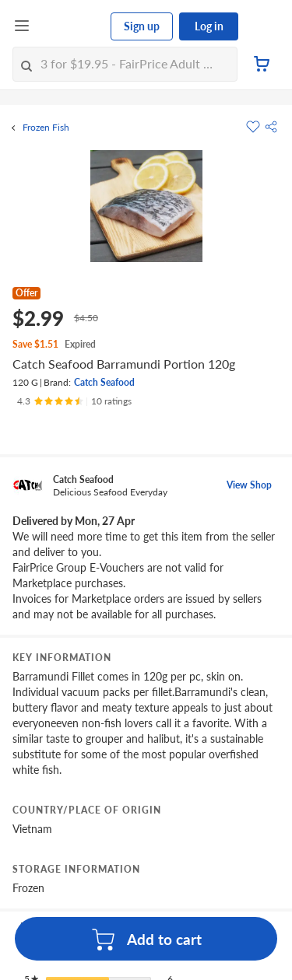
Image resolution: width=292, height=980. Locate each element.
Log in (209, 26)
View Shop (249, 485)
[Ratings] (74, 401)
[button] (271, 127)
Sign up (142, 26)
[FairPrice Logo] (71, 26)
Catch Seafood (104, 382)
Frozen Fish (46, 128)
